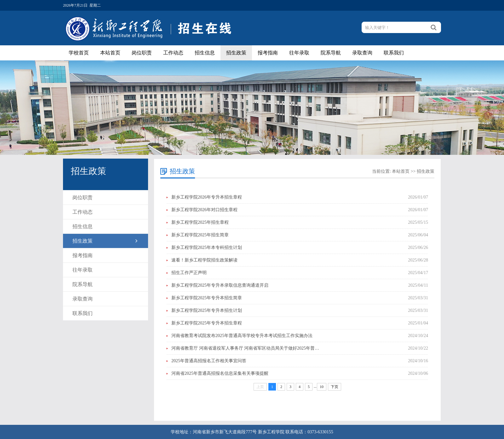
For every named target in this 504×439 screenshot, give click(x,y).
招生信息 (205, 53)
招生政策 (236, 53)
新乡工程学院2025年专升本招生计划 (207, 310)
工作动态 (173, 53)
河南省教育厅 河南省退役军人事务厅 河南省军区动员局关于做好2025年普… (245, 348)
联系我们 (394, 53)
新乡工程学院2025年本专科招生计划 (207, 248)
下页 (335, 387)
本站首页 (110, 53)
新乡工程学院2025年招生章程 (200, 222)
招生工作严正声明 (189, 273)
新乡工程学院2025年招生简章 (200, 235)
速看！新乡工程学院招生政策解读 (204, 260)
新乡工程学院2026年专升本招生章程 (207, 197)
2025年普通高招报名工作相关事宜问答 (209, 361)
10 (322, 387)
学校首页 (79, 53)
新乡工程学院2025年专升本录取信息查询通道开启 (220, 285)
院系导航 (331, 53)
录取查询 (362, 53)
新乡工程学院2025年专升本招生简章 (207, 298)
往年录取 (299, 53)
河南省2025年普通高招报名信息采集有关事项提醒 (220, 373)
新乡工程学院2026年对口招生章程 (204, 210)
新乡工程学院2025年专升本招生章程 (207, 323)
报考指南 (268, 53)
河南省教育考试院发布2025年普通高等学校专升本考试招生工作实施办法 (242, 336)
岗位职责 (142, 53)
